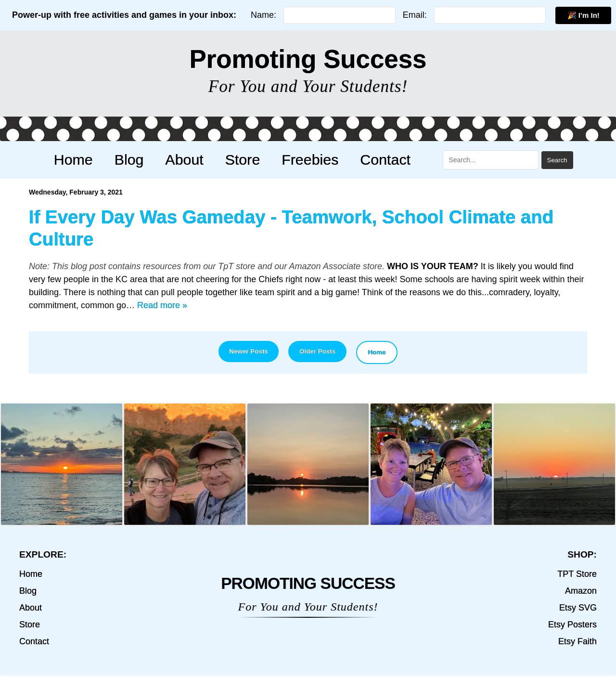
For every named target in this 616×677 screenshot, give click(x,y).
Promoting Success (308, 59)
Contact (370, 159)
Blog (138, 159)
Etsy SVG (578, 610)
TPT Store (577, 576)
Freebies (301, 159)
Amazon (581, 593)
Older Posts (320, 352)
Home (89, 159)
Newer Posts (241, 352)
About (187, 159)
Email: (415, 15)
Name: (263, 15)
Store (239, 159)
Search (539, 160)
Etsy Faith (577, 643)
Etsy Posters (572, 626)
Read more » (162, 305)
